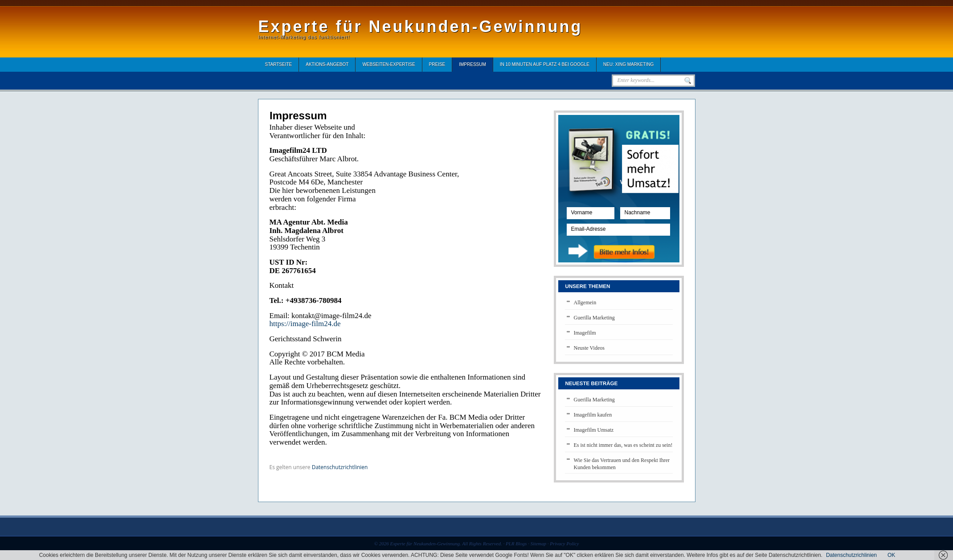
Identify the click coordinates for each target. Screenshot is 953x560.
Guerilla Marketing (594, 318)
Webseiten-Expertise (389, 64)
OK (891, 555)
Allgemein (585, 302)
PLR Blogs (516, 544)
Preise (437, 64)
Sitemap (538, 544)
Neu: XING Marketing (628, 64)
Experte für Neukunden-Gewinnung (421, 27)
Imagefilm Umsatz (594, 430)
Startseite (279, 64)
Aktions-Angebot (327, 64)
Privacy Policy (564, 544)
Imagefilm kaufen (593, 415)
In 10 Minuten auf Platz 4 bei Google (545, 64)
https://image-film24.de (305, 324)
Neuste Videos (589, 348)
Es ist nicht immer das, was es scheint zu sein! (623, 445)
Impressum (472, 64)
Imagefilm (585, 333)
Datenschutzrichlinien (851, 555)
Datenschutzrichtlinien (340, 467)
